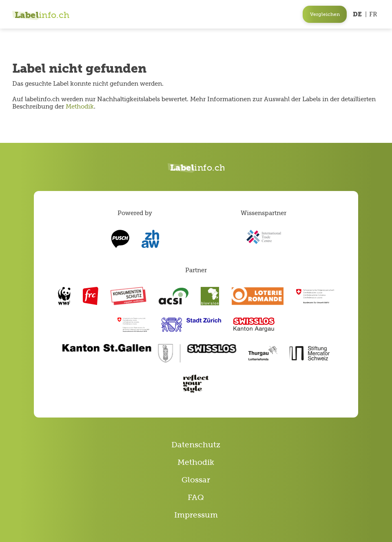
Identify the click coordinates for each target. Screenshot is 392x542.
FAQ (196, 497)
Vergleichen (325, 14)
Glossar (196, 480)
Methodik (80, 106)
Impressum (196, 515)
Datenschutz (196, 445)
